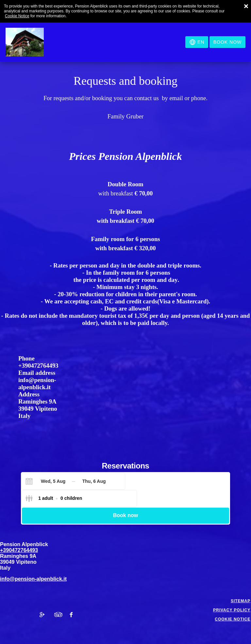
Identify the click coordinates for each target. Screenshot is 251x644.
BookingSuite (149, 635)
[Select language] (197, 42)
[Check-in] (48, 481)
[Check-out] (94, 481)
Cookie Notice (17, 16)
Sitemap (241, 584)
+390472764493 (38, 366)
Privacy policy (232, 593)
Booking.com (72, 638)
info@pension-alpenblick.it (37, 383)
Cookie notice (233, 602)
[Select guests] (158, 481)
